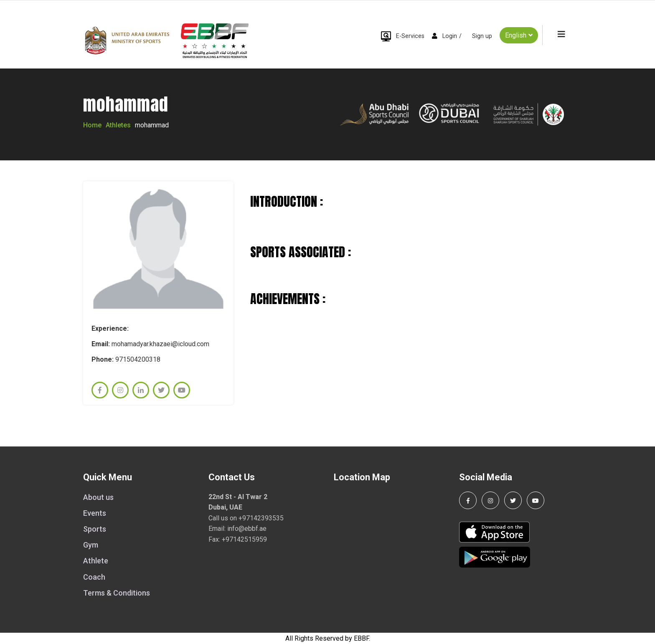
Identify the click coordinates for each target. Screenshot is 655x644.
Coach (94, 577)
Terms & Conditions (117, 593)
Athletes (118, 125)
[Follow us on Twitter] (513, 500)
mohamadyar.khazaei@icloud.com (160, 344)
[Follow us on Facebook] (468, 500)
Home (92, 125)
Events (95, 513)
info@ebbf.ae (247, 529)
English (519, 35)
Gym (91, 545)
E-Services (410, 36)
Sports (95, 529)
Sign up (482, 36)
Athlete (96, 561)
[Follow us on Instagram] (490, 500)
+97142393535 (261, 518)
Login (450, 36)
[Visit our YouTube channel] (536, 500)
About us (98, 497)
